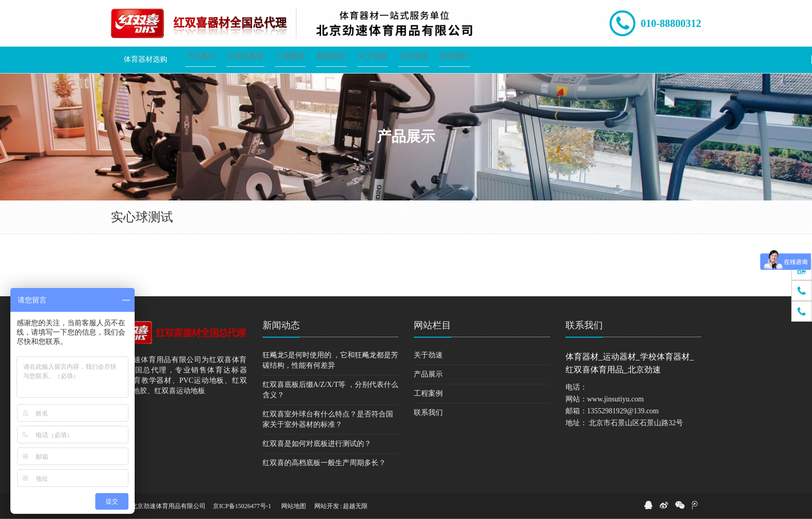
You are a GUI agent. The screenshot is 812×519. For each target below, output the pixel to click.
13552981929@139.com (623, 411)
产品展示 (428, 374)
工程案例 (428, 393)
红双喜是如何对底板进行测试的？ (317, 444)
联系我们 (428, 413)
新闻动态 (281, 325)
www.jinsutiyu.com (616, 399)
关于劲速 (428, 355)
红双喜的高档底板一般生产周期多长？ (324, 463)
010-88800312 (671, 23)
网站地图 (294, 506)
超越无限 (355, 506)
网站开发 (327, 506)
